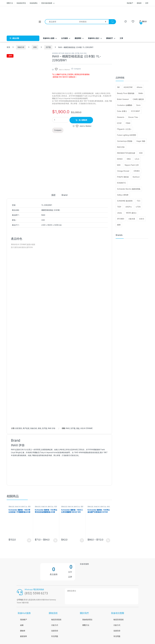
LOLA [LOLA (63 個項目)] (137, 159)
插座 (108, 507)
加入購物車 (83, 120)
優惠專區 (78, 38)
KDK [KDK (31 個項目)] (141, 153)
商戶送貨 (61, 53)
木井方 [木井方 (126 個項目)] (142, 219)
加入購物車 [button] (82, 540)
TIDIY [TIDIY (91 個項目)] (119, 207)
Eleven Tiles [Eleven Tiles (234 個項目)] (133, 117)
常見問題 (55, 636)
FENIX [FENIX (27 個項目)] (128, 123)
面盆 (78, 428)
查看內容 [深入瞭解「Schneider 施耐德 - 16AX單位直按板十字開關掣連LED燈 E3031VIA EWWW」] (29, 540)
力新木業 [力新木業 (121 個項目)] (132, 219)
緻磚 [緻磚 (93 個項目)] (119, 225)
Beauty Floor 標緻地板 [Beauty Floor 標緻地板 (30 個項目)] (126, 93)
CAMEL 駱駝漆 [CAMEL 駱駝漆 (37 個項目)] (138, 99)
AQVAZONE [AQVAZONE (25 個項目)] (128, 87)
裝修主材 (21, 47)
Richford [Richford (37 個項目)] (136, 177)
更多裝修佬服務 (47, 3)
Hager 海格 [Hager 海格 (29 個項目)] (141, 141)
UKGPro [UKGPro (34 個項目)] (129, 207)
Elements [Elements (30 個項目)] (121, 117)
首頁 (8, 47)
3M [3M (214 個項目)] (118, 87)
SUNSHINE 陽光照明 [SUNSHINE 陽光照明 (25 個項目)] (125, 201)
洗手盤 (48, 47)
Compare (77, 69)
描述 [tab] (54, 195)
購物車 (139, 3)
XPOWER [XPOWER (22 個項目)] (121, 219)
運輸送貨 (11, 507)
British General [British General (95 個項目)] (123, 99)
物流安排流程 (56, 620)
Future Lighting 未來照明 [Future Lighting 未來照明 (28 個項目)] (127, 135)
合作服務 (64, 38)
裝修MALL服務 (49, 38)
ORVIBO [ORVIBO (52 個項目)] (137, 171)
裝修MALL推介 (94, 38)
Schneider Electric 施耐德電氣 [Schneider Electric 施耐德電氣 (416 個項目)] (129, 189)
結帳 (22, 625)
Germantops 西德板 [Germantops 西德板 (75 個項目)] (125, 141)
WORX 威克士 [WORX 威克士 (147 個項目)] (131, 213)
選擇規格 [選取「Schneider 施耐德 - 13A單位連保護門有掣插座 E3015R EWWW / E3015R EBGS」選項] (108, 540)
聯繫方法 (10, 3)
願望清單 (23, 636)
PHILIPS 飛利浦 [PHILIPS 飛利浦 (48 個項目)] (123, 177)
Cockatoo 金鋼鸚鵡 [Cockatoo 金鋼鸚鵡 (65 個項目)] (125, 105)
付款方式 (55, 625)
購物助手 (110, 38)
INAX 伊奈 (83, 53)
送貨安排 (55, 631)
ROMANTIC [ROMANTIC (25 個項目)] (122, 183)
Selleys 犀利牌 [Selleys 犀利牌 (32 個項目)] (123, 195)
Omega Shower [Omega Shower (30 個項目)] (123, 171)
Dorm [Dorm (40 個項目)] (138, 105)
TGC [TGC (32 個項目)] (139, 201)
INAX (68, 428)
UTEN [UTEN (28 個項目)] (138, 207)
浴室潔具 (55, 53)
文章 (121, 38)
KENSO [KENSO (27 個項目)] (120, 159)
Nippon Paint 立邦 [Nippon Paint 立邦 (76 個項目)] (132, 165)
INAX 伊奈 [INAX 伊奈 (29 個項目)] (121, 147)
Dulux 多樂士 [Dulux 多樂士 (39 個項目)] (122, 111)
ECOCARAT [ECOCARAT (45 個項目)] (136, 111)
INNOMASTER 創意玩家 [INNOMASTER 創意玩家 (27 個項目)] (126, 153)
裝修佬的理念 (21, 3)
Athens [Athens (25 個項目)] (139, 87)
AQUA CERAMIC (87, 428)
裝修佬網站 (34, 3)
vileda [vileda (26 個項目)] (119, 213)
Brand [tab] (64, 195)
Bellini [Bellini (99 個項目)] (141, 93)
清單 (147, 3)
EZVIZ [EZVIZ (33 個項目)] (119, 123)
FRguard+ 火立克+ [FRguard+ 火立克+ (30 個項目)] (124, 129)
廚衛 (35, 47)
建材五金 (24, 507)
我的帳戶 (130, 3)
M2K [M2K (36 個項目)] (119, 165)
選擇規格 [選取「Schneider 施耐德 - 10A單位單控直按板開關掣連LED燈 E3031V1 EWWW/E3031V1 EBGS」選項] (55, 540)
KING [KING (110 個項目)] (129, 159)
